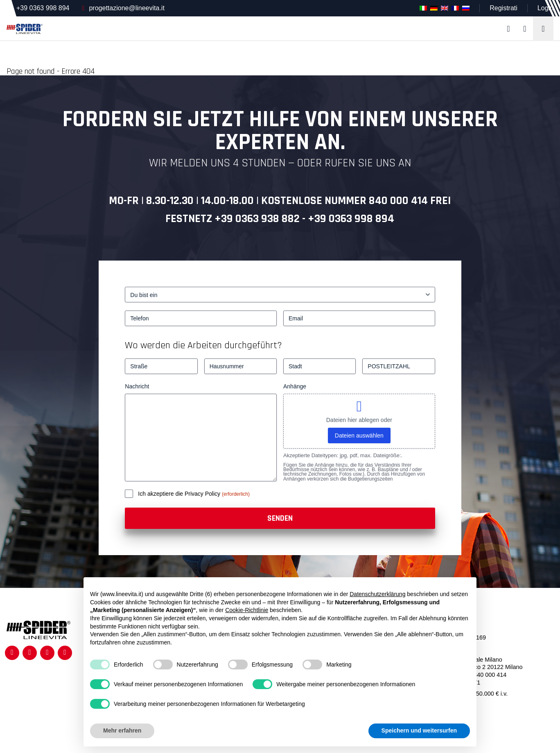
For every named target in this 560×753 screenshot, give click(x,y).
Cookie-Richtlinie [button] (247, 610)
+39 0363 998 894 (43, 8)
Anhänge (295, 386)
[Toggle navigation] (543, 29)
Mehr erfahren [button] (122, 730)
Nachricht (137, 386)
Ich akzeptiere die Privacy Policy (180, 494)
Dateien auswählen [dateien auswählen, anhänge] (359, 435)
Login (545, 8)
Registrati (504, 8)
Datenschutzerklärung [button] (377, 594)
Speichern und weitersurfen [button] (419, 730)
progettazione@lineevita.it (126, 8)
